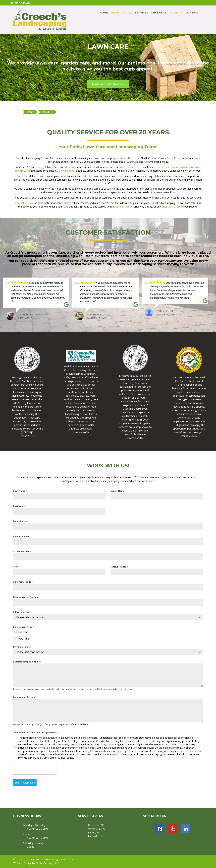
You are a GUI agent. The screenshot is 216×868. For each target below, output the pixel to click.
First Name (20, 491)
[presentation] (35, 769)
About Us (118, 13)
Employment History (25, 697)
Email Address (22, 521)
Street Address (22, 552)
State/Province (119, 567)
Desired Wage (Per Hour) (26, 597)
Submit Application (25, 783)
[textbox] (105, 617)
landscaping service (173, 207)
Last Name (20, 506)
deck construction (168, 167)
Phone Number (22, 537)
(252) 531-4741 (23, 3)
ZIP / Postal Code (23, 582)
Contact (192, 13)
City (16, 567)
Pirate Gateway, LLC (47, 863)
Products (159, 13)
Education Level (23, 612)
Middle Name (117, 491)
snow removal (67, 171)
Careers (176, 13)
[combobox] (108, 617)
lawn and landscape (130, 167)
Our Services (138, 13)
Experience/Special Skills (27, 662)
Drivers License (22, 647)
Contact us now (24, 203)
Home (104, 13)
